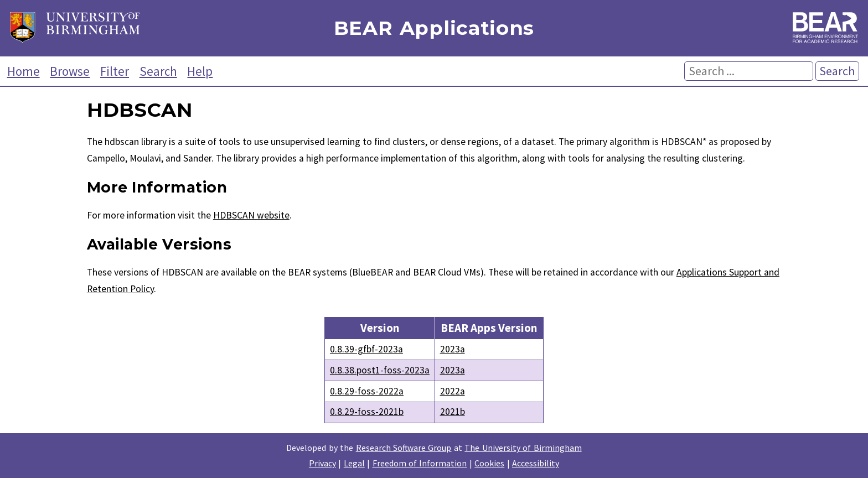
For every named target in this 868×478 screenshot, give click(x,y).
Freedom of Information (420, 463)
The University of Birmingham (523, 448)
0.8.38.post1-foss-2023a (380, 370)
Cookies (489, 463)
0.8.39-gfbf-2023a (366, 349)
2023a (453, 349)
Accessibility (536, 463)
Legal (354, 463)
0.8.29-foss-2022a (367, 391)
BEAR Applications (434, 28)
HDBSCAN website (251, 215)
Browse (70, 71)
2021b (453, 412)
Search (158, 71)
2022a (453, 391)
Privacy (322, 463)
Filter (115, 71)
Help (200, 71)
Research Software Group (404, 448)
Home (24, 71)
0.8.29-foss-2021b (367, 412)
